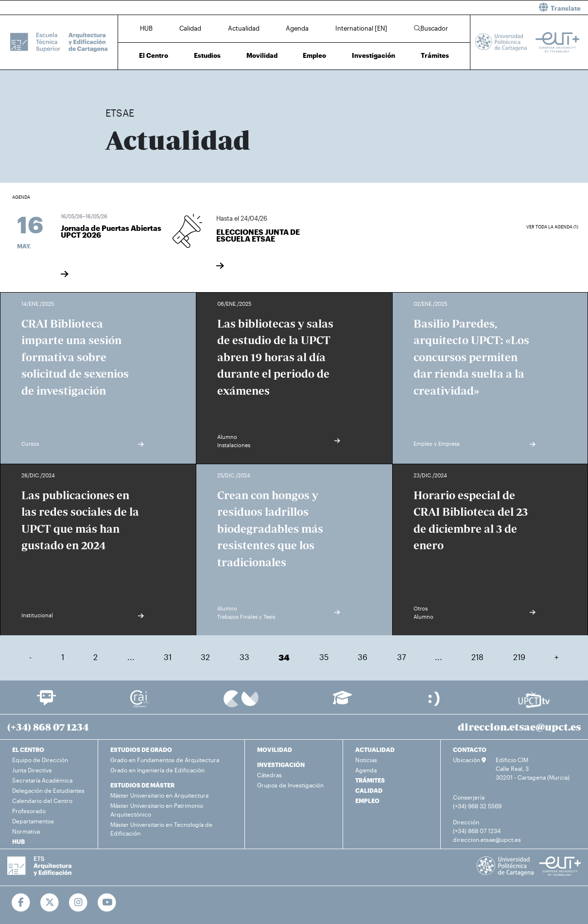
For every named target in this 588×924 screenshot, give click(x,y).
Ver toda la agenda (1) (552, 227)
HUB (146, 28)
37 (401, 657)
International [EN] (361, 28)
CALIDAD (369, 790)
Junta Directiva (32, 770)
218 (477, 657)
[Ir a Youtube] (107, 903)
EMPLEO (367, 801)
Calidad (190, 28)
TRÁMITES (370, 780)
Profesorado (29, 811)
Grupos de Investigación (290, 785)
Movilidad (262, 55)
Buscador (431, 28)
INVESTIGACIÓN (281, 765)
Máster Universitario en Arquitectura (159, 795)
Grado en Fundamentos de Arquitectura (165, 760)
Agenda (297, 28)
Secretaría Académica (42, 780)
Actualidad (244, 28)
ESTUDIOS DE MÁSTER (142, 785)
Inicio (113, 81)
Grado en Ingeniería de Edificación (157, 770)
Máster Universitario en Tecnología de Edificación (161, 829)
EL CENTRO (28, 750)
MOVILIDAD (275, 750)
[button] (445, 8)
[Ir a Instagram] (78, 903)
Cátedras (269, 775)
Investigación (373, 55)
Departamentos (33, 821)
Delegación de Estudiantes (48, 790)
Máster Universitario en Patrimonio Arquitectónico (157, 810)
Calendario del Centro (42, 801)
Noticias (366, 760)
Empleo (314, 55)
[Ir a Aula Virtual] (342, 702)
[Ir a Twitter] (50, 903)
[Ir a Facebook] (21, 903)
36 (363, 657)
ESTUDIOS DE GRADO (141, 750)
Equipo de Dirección (40, 760)
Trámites (435, 55)
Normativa (26, 831)
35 (324, 657)
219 (519, 657)
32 (205, 657)
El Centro (154, 55)
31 (168, 657)
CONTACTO (470, 750)
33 (244, 657)
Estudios (207, 55)
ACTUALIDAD (375, 750)
